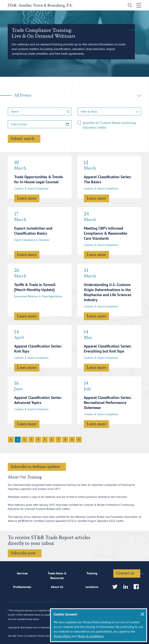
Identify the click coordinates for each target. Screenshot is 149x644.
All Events (78, 95)
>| (79, 440)
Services (22, 573)
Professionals (22, 587)
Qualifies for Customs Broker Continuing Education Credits (109, 125)
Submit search (23, 139)
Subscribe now (23, 553)
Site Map (12, 636)
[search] (129, 6)
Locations (92, 587)
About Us (57, 587)
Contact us (125, 573)
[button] (109, 112)
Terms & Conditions (91, 636)
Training (92, 573)
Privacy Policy (62, 636)
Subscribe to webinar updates (35, 467)
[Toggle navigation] (139, 5)
